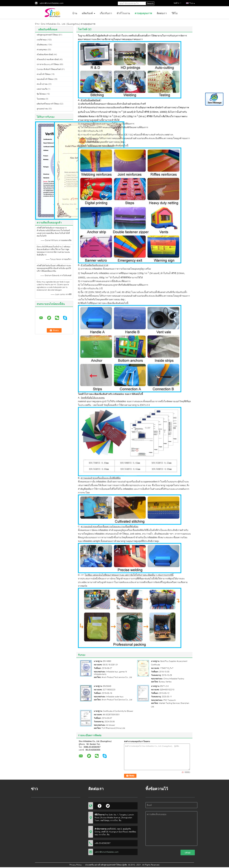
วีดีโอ (175, 13)
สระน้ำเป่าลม (42, 84)
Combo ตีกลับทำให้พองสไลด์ (49, 69)
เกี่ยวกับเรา (106, 13)
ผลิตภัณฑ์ (87, 13)
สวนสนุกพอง (42, 50)
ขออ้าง (176, 3)
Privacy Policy (76, 865)
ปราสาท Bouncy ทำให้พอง (48, 64)
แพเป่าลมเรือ (42, 89)
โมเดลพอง (41, 99)
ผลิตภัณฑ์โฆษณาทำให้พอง (48, 104)
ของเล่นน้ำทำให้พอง (45, 79)
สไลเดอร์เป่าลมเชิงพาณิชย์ (48, 59)
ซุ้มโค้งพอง (41, 94)
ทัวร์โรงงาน (123, 13)
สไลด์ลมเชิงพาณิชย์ (45, 54)
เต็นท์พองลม (42, 45)
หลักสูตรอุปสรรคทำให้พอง (47, 35)
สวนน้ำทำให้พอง (44, 74)
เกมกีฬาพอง (42, 40)
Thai (192, 3)
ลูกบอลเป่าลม (42, 109)
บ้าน (75, 13)
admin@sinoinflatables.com (52, 3)
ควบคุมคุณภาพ (143, 13)
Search (150, 3)
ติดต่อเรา (162, 13)
